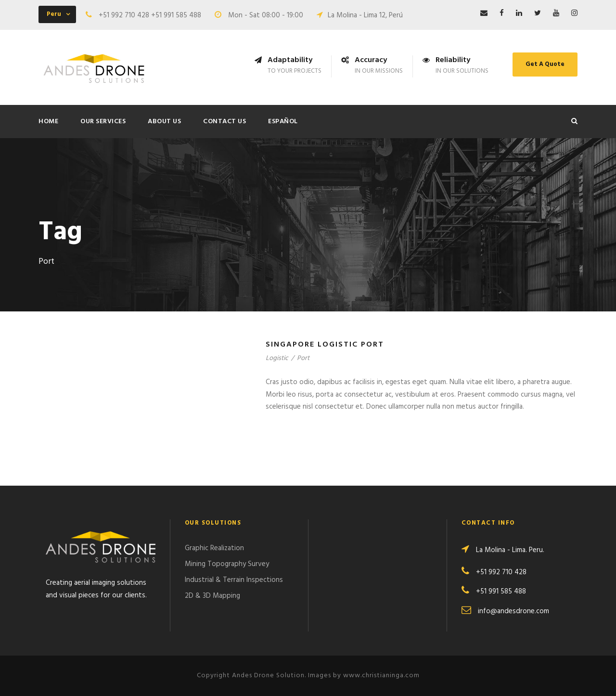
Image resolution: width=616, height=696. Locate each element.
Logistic (277, 358)
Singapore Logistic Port (325, 345)
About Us (164, 122)
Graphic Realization (214, 548)
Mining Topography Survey (227, 564)
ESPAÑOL (283, 122)
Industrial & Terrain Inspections (234, 580)
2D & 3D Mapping (212, 596)
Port (303, 358)
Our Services (103, 122)
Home (48, 122)
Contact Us (225, 122)
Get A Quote (545, 64)
